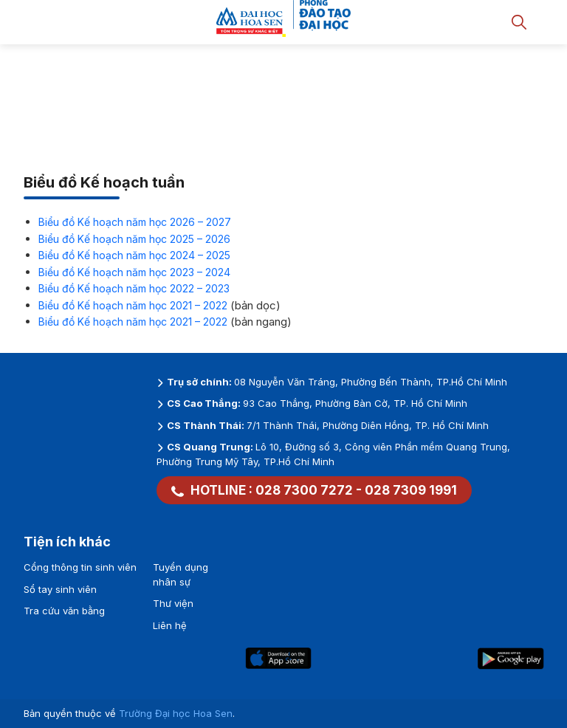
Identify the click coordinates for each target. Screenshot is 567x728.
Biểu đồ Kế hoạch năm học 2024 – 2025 (134, 255)
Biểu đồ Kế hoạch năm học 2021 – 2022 (133, 305)
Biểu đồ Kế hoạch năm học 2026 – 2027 (135, 222)
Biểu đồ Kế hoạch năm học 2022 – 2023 (134, 288)
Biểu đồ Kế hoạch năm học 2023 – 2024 (134, 272)
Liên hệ (170, 625)
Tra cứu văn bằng (64, 611)
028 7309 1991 (411, 490)
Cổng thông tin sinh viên (80, 567)
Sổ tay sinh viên (60, 589)
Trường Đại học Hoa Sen (176, 713)
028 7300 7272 (304, 490)
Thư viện (173, 603)
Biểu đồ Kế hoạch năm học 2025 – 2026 (134, 239)
